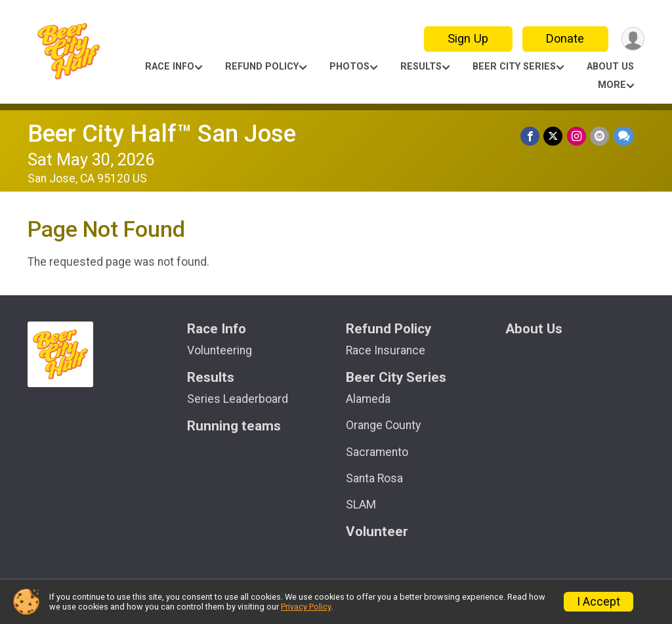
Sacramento (377, 452)
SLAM (361, 505)
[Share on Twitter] (554, 136)
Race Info (170, 67)
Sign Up (467, 38)
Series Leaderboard (238, 399)
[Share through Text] (624, 136)
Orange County (383, 425)
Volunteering (220, 350)
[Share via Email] (600, 136)
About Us (610, 67)
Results (421, 67)
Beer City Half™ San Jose (162, 134)
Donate (564, 38)
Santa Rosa (374, 478)
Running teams (234, 426)
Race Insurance (386, 350)
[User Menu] (632, 39)
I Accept (598, 602)
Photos (349, 67)
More (612, 85)
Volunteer (377, 532)
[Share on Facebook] (531, 136)
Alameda (368, 399)
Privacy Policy (306, 607)
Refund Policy (262, 67)
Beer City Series (514, 67)
